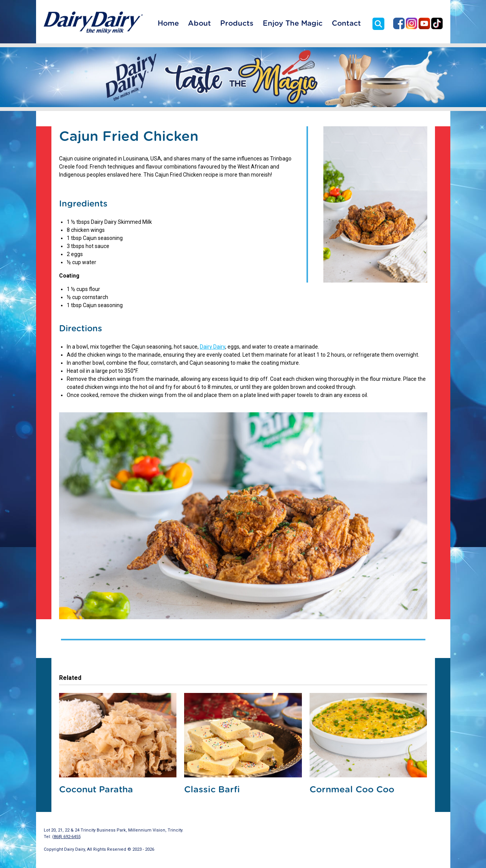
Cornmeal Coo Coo (352, 790)
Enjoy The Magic (293, 24)
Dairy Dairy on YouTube (424, 23)
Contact (346, 24)
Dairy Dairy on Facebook (399, 23)
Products (237, 24)
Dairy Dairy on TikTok (437, 23)
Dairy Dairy (213, 347)
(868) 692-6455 (66, 837)
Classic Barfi (212, 790)
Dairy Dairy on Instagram (412, 23)
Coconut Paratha (96, 790)
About (199, 24)
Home (168, 24)
